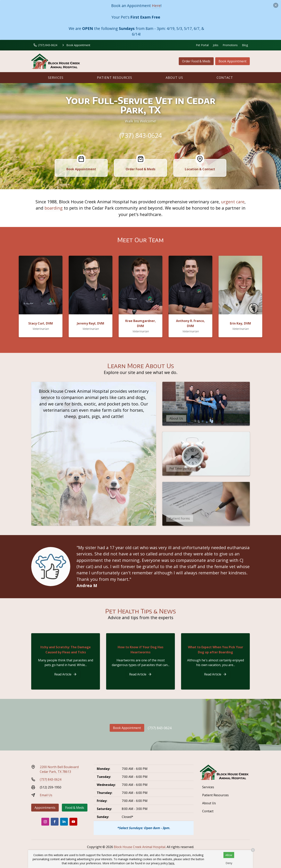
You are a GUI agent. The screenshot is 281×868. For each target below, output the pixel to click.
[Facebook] (55, 822)
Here (156, 6)
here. (172, 863)
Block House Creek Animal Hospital (140, 847)
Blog (245, 45)
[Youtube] (73, 822)
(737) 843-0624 (141, 135)
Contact (225, 78)
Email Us (46, 795)
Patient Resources (115, 78)
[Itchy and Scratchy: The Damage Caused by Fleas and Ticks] (66, 674)
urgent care (233, 202)
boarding (54, 208)
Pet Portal (202, 45)
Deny (229, 863)
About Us (174, 78)
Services (56, 78)
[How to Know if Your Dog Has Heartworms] (140, 674)
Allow (229, 855)
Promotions (230, 45)
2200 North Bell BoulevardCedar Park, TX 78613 (59, 769)
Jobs (216, 45)
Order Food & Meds (196, 61)
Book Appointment (233, 61)
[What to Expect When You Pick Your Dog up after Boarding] (215, 674)
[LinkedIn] (64, 822)
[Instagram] (45, 822)
